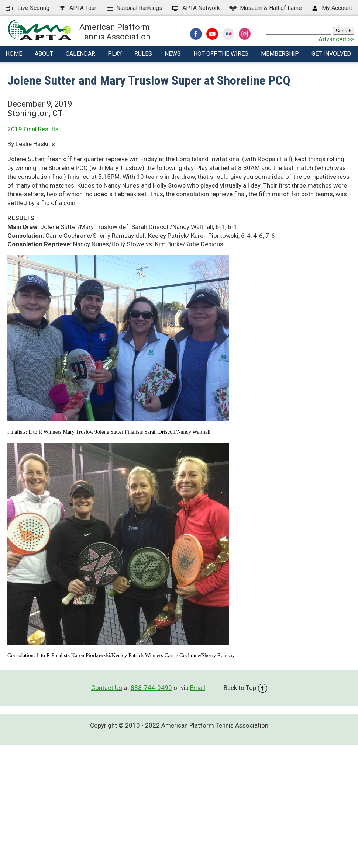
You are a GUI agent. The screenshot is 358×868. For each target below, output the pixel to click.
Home (14, 54)
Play (115, 54)
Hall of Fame (265, 8)
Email (198, 688)
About (44, 54)
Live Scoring (28, 8)
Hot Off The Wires (221, 54)
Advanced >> (336, 39)
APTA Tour (77, 8)
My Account (331, 8)
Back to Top (245, 688)
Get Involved (331, 54)
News (173, 54)
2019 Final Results (33, 129)
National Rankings (134, 8)
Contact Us (107, 688)
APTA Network (195, 8)
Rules (143, 54)
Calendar (80, 54)
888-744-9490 (151, 688)
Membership (280, 54)
